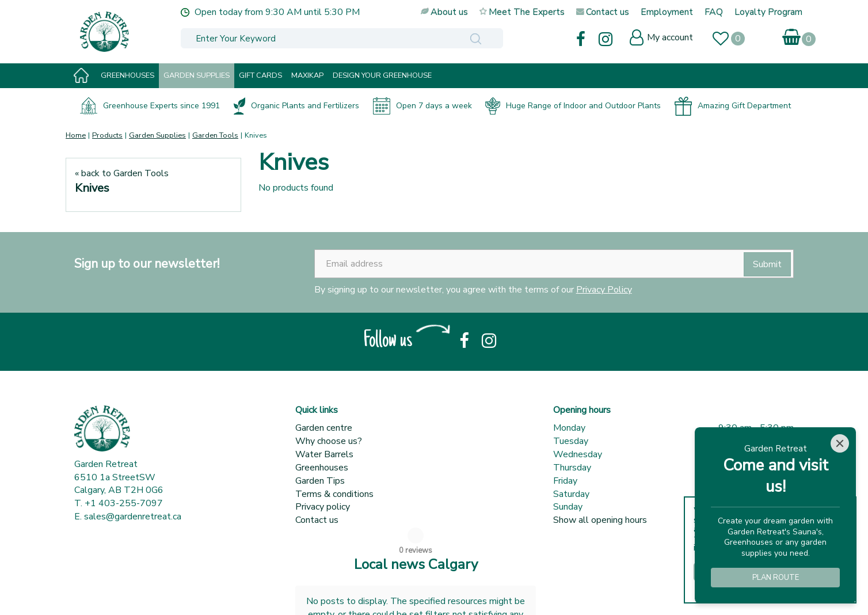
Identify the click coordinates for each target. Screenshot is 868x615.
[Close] (840, 443)
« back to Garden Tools (122, 173)
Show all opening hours (600, 520)
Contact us (317, 520)
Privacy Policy (604, 290)
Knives (92, 188)
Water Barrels (324, 454)
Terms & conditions (334, 494)
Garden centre (324, 428)
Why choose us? (329, 441)
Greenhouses (322, 468)
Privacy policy (323, 507)
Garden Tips (320, 481)
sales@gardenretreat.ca (133, 517)
